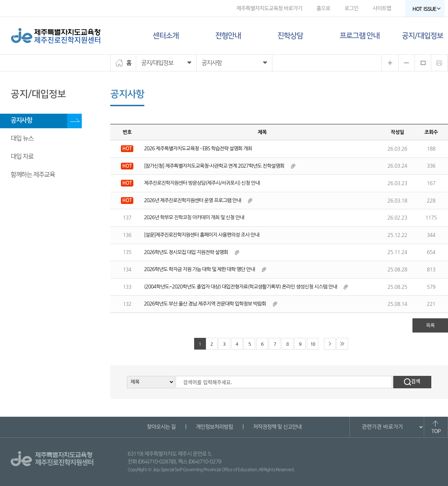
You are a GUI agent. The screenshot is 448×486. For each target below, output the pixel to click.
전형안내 (228, 36)
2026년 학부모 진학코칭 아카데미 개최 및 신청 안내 (194, 217)
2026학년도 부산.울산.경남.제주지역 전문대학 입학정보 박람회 (205, 304)
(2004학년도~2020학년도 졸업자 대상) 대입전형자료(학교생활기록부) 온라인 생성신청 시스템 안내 (241, 287)
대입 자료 (22, 157)
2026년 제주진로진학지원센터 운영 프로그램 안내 (193, 200)
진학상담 (290, 36)
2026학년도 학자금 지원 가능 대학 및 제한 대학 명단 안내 (199, 269)
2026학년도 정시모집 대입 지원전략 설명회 (186, 252)
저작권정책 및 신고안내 (277, 427)
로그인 (351, 8)
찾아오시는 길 (161, 427)
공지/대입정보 (422, 36)
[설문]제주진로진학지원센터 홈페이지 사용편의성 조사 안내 (202, 235)
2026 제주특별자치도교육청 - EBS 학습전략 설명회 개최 (198, 148)
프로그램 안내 (359, 36)
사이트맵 (382, 8)
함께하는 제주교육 (33, 175)
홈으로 (323, 8)
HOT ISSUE (427, 9)
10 (313, 344)
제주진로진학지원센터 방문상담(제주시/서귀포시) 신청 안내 (202, 183)
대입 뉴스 (22, 139)
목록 (430, 325)
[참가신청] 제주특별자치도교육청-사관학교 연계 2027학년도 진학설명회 (214, 166)
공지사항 (21, 120)
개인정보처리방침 (214, 427)
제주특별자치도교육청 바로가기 (269, 8)
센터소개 (166, 36)
